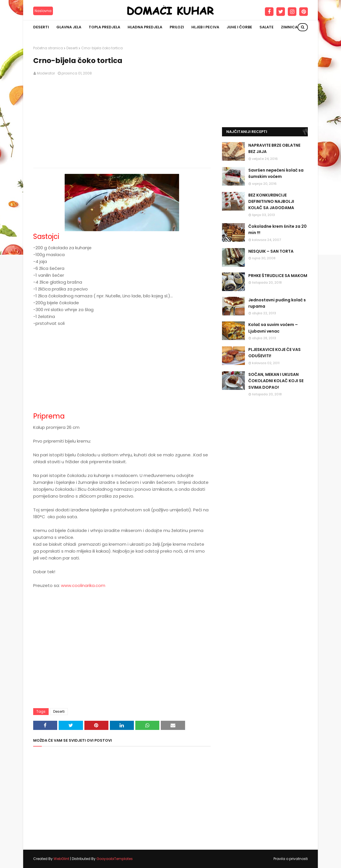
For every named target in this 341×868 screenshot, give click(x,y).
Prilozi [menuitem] (177, 27)
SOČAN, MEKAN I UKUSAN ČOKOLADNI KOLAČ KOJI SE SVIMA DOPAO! (276, 381)
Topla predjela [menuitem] (104, 27)
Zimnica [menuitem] (289, 27)
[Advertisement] (122, 122)
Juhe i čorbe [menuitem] (239, 27)
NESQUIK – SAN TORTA (271, 251)
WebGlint (61, 859)
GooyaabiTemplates (115, 859)
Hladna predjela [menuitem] (145, 27)
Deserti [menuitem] (41, 27)
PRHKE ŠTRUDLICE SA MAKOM (278, 276)
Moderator (46, 73)
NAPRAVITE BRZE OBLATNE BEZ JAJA (274, 148)
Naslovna (43, 11)
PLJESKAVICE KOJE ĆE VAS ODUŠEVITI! (274, 353)
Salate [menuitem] (266, 27)
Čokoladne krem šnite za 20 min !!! (277, 229)
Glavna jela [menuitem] (69, 27)
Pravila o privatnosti (291, 859)
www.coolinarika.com (83, 585)
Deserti (72, 48)
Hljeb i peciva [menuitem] (205, 27)
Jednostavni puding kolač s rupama (277, 303)
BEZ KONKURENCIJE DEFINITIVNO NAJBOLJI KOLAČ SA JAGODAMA (271, 202)
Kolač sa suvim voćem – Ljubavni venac (273, 328)
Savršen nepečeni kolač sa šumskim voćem (276, 173)
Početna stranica (48, 48)
